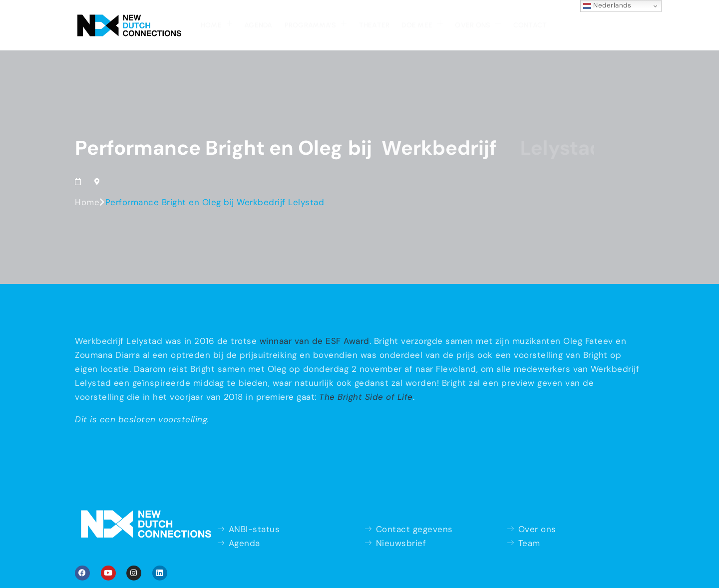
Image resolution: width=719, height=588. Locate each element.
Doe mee (422, 24)
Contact (530, 25)
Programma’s (316, 24)
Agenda (258, 25)
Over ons (478, 24)
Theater (374, 25)
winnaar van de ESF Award (315, 341)
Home (216, 24)
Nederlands (607, 5)
